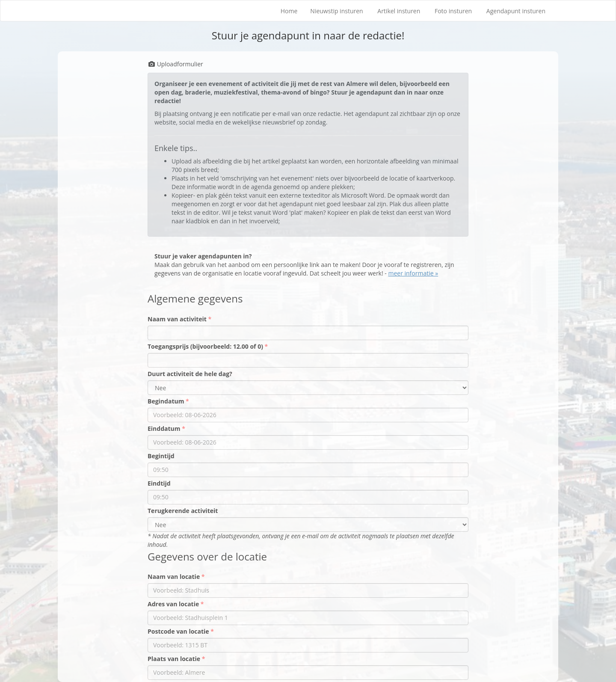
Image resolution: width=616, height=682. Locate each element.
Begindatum (167, 401)
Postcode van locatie (179, 631)
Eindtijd (159, 483)
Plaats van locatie (175, 659)
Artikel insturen (399, 11)
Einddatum (165, 428)
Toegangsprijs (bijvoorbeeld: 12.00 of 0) (206, 346)
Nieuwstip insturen (336, 11)
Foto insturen (453, 11)
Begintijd (161, 456)
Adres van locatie (174, 604)
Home (289, 11)
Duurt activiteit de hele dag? (190, 374)
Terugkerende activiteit (183, 511)
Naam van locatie (175, 577)
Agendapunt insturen (516, 11)
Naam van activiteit (178, 319)
